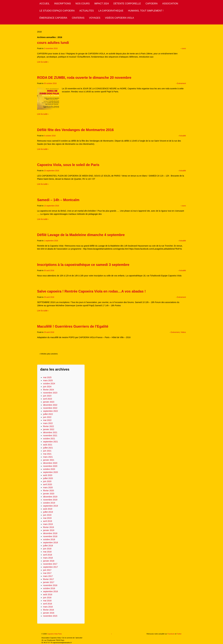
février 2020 (49, 491)
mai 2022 (47, 420)
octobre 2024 (49, 384)
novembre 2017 (50, 564)
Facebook (171, 634)
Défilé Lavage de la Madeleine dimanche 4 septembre (81, 235)
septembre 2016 (51, 591)
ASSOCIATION (170, 4)
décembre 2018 (50, 533)
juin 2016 (47, 598)
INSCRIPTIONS (63, 4)
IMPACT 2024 (102, 4)
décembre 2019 (50, 497)
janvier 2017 (49, 582)
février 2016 (49, 610)
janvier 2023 (49, 402)
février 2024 (49, 390)
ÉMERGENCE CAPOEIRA (53, 18)
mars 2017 (48, 576)
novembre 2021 (50, 435)
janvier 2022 (49, 429)
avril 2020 (48, 484)
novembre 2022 (50, 408)
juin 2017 (47, 570)
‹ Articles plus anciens (49, 354)
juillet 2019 (48, 512)
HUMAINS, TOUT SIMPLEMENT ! (146, 11)
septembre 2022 (51, 411)
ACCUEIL (45, 4)
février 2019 (49, 527)
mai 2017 (47, 573)
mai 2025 (47, 377)
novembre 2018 (50, 536)
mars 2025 (48, 380)
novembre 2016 (50, 585)
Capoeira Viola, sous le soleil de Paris (68, 165)
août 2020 (48, 475)
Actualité (182, 136)
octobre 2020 (49, 469)
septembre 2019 (51, 506)
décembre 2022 (50, 405)
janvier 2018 (49, 561)
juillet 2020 (48, 478)
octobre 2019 (49, 503)
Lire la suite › (43, 62)
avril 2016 (48, 604)
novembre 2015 (50, 616)
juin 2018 (47, 549)
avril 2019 (48, 521)
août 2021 (48, 445)
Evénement (182, 83)
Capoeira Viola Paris (54, 634)
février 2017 (49, 579)
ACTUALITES (87, 11)
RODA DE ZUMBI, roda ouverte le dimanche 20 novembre (84, 78)
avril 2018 (48, 555)
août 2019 (48, 509)
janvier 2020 (49, 494)
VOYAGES (95, 18)
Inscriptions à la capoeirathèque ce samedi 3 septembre (83, 265)
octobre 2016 (49, 588)
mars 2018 (48, 558)
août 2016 (48, 594)
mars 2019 (48, 524)
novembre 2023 (50, 393)
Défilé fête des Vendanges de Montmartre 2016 (75, 130)
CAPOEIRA (152, 4)
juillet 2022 (48, 414)
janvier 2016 (49, 613)
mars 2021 (48, 457)
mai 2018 (47, 552)
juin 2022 (47, 417)
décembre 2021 (50, 432)
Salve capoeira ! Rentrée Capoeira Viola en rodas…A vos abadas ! (92, 291)
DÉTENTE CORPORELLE (127, 4)
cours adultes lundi (53, 43)
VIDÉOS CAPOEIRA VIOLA (119, 18)
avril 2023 (48, 399)
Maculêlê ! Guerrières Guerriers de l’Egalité (73, 326)
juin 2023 (47, 396)
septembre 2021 (51, 442)
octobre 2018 (49, 539)
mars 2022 (48, 423)
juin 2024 (47, 387)
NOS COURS (83, 4)
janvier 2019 (49, 530)
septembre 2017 (51, 567)
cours (184, 48)
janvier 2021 (49, 460)
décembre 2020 (50, 463)
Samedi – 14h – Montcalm (58, 200)
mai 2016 (47, 601)
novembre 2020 (50, 466)
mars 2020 (48, 487)
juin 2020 (47, 481)
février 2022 (49, 426)
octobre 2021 (49, 439)
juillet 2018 (48, 546)
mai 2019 (47, 518)
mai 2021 (47, 454)
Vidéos (183, 332)
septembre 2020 (51, 472)
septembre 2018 (51, 543)
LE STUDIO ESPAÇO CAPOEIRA (57, 11)
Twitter (179, 634)
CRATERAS (78, 18)
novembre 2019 (50, 500)
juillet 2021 (48, 448)
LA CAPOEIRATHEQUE (111, 11)
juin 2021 (47, 451)
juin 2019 (47, 515)
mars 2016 (48, 607)
